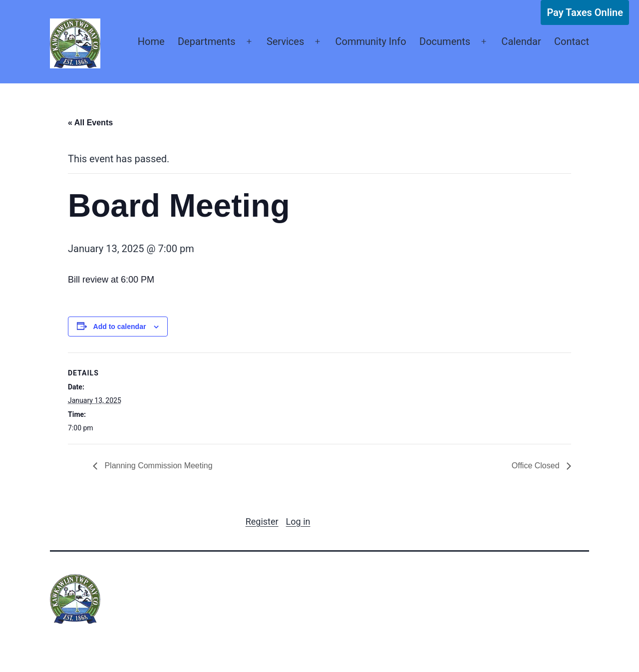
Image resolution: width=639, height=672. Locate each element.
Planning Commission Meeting (158, 466)
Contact (572, 41)
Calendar (521, 41)
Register (262, 521)
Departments (207, 41)
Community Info (370, 41)
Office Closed (537, 466)
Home (151, 41)
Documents (445, 41)
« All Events (90, 123)
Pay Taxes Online (585, 12)
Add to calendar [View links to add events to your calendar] (120, 327)
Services (285, 41)
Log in (298, 521)
